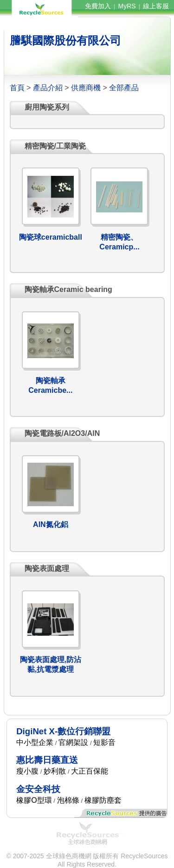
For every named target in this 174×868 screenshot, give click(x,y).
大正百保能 (90, 771)
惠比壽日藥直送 (47, 760)
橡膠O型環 (34, 800)
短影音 (104, 742)
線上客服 (156, 6)
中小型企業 (35, 742)
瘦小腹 (27, 771)
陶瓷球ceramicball (51, 237)
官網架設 (73, 742)
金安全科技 (38, 789)
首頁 (17, 88)
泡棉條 (68, 800)
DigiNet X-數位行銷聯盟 (63, 731)
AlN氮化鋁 (51, 524)
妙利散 (55, 771)
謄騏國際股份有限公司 (65, 40)
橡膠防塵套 (103, 800)
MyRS (127, 6)
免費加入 (98, 6)
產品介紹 (48, 88)
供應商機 (86, 88)
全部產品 (124, 88)
